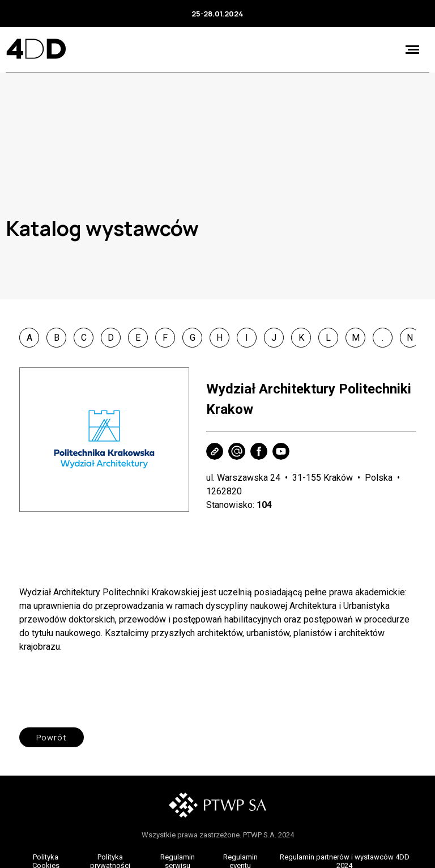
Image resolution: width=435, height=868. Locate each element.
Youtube (281, 451)
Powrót (52, 737)
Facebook (259, 451)
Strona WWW (215, 451)
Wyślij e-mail (237, 451)
